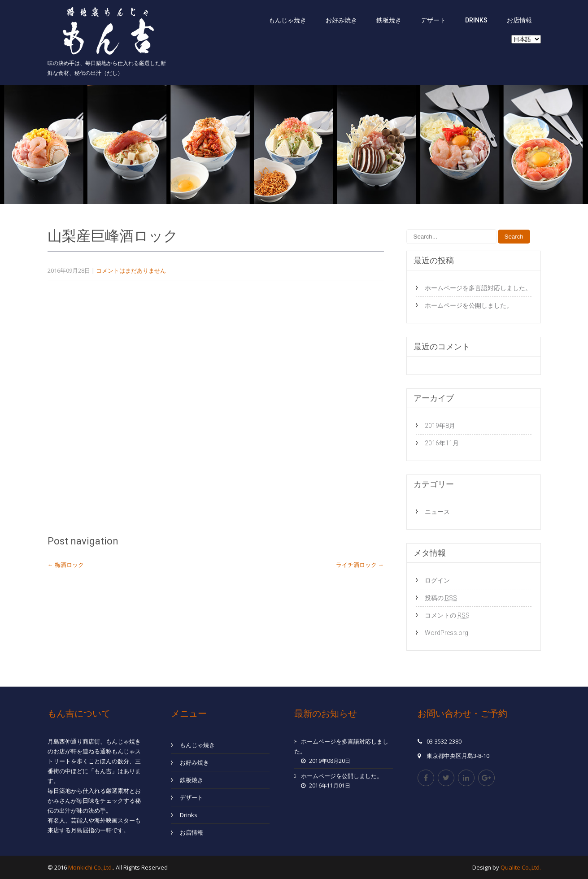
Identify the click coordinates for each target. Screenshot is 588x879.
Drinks (476, 20)
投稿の (441, 598)
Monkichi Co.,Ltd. (91, 867)
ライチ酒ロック (360, 565)
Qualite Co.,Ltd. (521, 867)
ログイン (437, 580)
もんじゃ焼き (287, 20)
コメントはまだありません (131, 270)
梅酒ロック (66, 565)
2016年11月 (442, 443)
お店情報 (519, 20)
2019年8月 (440, 426)
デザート (433, 20)
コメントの (447, 615)
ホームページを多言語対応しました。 (478, 288)
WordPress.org (446, 633)
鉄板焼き (389, 20)
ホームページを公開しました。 (469, 305)
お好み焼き (341, 20)
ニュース (437, 512)
